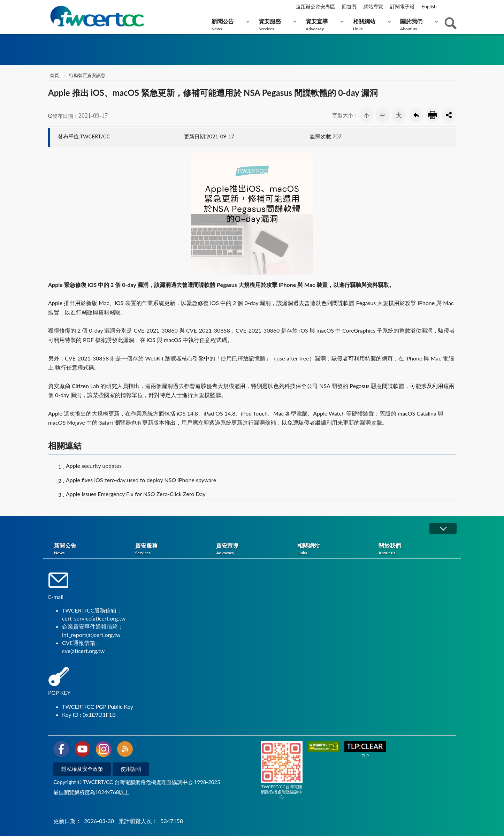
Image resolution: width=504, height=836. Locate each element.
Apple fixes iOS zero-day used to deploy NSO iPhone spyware (141, 480)
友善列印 (433, 115)
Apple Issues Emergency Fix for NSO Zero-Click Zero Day (136, 494)
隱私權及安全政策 (82, 769)
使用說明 (131, 769)
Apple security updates (94, 466)
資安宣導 (323, 25)
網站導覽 (373, 6)
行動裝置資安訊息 (87, 75)
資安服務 (276, 25)
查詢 (451, 23)
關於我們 (417, 25)
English (429, 6)
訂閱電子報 (402, 6)
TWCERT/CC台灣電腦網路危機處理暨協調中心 (282, 770)
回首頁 (349, 6)
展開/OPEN (443, 528)
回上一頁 (416, 115)
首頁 (54, 75)
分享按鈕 (449, 115)
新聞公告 (229, 25)
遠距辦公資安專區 (315, 6)
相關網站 (370, 25)
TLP (365, 750)
